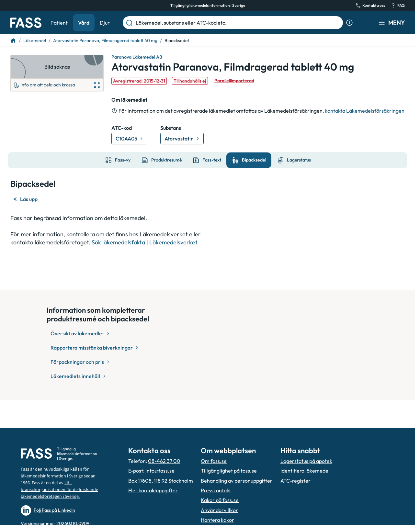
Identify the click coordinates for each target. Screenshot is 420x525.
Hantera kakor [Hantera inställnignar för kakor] (217, 520)
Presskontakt (216, 490)
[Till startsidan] (13, 40)
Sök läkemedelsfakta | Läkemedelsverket (145, 242)
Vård (84, 23)
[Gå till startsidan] (26, 23)
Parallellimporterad (234, 81)
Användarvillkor (219, 510)
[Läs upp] (26, 199)
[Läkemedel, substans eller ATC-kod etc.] (238, 23)
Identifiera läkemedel (305, 471)
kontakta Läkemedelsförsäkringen (365, 111)
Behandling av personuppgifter (237, 481)
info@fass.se (160, 471)
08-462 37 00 (164, 461)
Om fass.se (214, 461)
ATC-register (295, 481)
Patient (59, 23)
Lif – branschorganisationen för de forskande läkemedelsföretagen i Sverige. (59, 490)
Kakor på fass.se (220, 500)
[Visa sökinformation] (349, 23)
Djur (105, 23)
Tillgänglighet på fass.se (229, 471)
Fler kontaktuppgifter (153, 490)
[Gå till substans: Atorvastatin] (182, 139)
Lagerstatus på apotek (306, 461)
